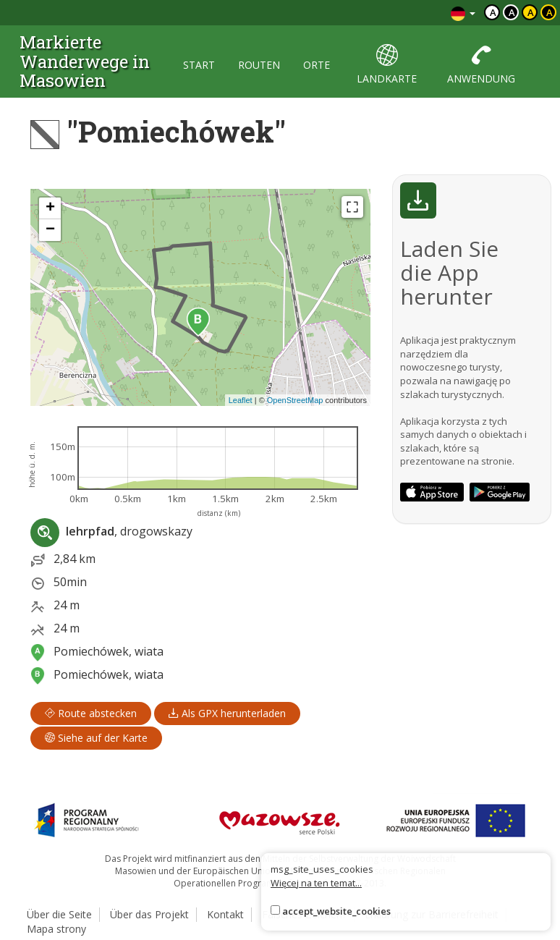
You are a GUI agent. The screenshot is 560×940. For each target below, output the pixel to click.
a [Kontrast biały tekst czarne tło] (512, 12)
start (199, 65)
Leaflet (241, 400)
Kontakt (225, 914)
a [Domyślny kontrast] (493, 12)
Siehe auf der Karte (96, 738)
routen (259, 65)
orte (317, 65)
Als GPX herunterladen (227, 713)
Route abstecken (91, 713)
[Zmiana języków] (463, 13)
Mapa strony (56, 929)
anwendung (481, 65)
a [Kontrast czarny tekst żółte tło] (531, 12)
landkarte (387, 65)
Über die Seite (59, 914)
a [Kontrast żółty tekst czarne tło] (550, 12)
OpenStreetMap (295, 400)
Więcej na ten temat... (316, 883)
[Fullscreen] (352, 207)
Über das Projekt (149, 914)
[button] (198, 322)
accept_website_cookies (336, 911)
